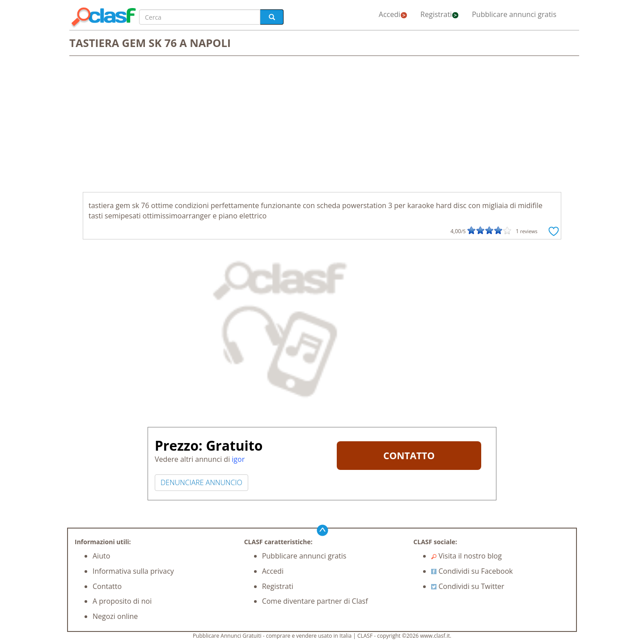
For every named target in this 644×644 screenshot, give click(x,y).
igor (238, 459)
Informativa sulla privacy (133, 571)
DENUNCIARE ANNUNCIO (201, 482)
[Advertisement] (322, 125)
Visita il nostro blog (466, 556)
